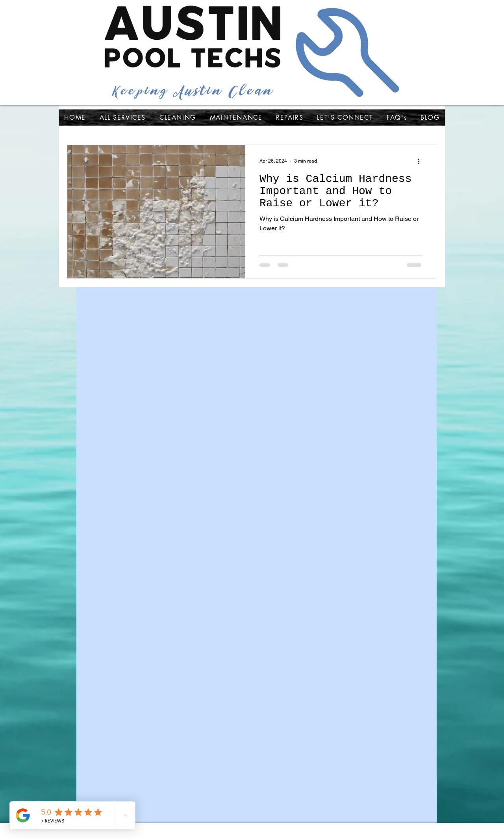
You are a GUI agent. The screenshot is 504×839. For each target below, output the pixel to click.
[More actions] (421, 161)
